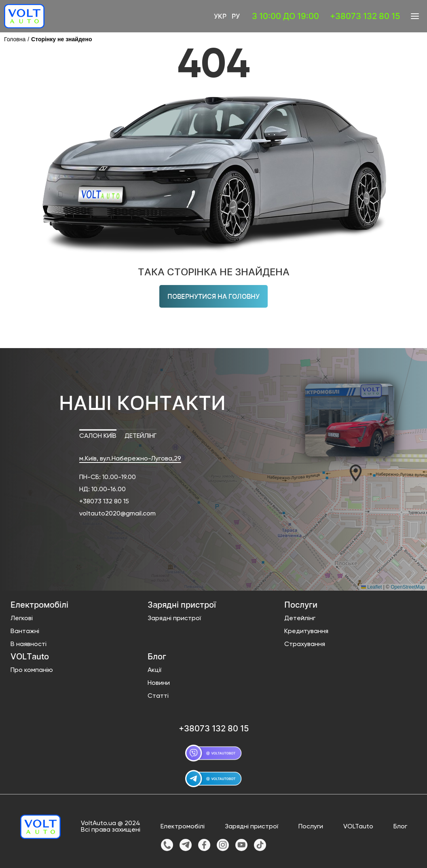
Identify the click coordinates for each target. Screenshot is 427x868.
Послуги (311, 827)
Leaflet (371, 587)
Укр (220, 16)
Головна (15, 39)
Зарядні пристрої (174, 619)
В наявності (29, 644)
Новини (159, 683)
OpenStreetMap (408, 587)
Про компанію (32, 670)
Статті (158, 696)
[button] (350, 473)
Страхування (305, 644)
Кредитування (306, 631)
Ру (236, 16)
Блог (400, 827)
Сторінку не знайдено (62, 39)
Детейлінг (300, 619)
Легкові (22, 619)
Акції (154, 670)
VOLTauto (358, 827)
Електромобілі (183, 827)
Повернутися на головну (213, 296)
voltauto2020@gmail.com (117, 514)
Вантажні (25, 631)
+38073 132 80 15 (104, 502)
